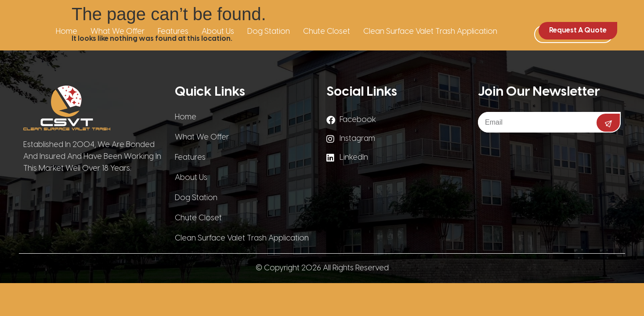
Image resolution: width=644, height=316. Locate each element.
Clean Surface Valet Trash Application (430, 32)
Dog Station (269, 32)
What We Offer (118, 32)
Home (67, 32)
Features (173, 32)
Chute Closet (327, 32)
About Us (218, 32)
